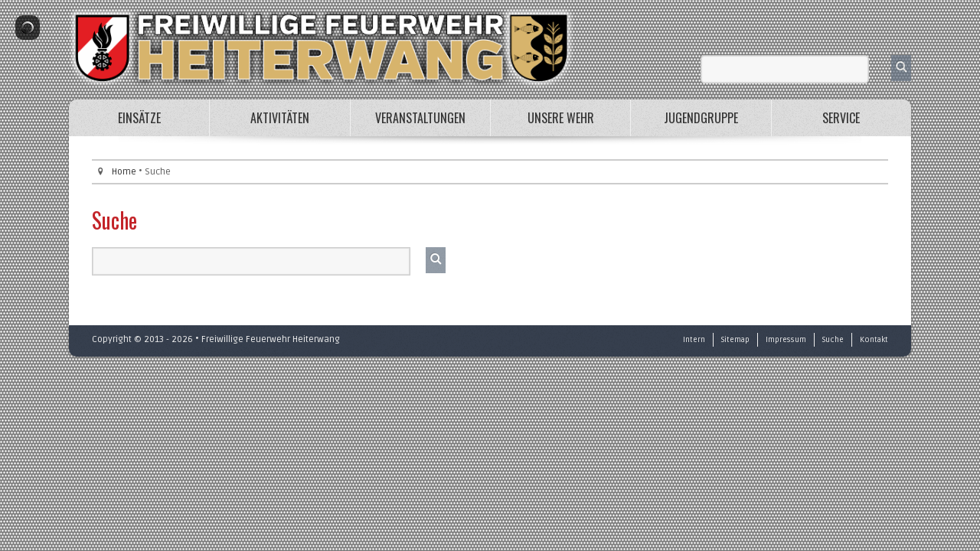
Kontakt (874, 340)
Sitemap (735, 340)
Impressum (786, 340)
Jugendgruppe (701, 118)
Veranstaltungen (420, 118)
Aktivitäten (280, 118)
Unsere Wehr (561, 118)
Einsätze (139, 118)
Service (841, 118)
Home (124, 172)
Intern (694, 340)
